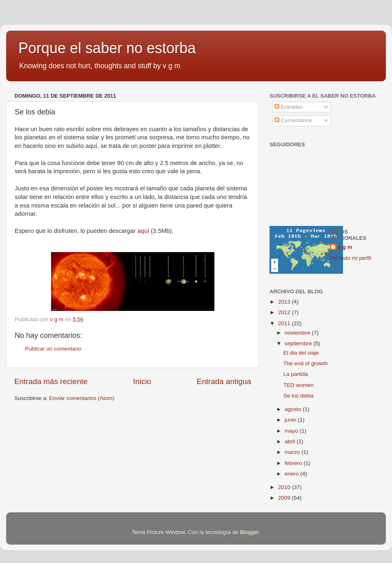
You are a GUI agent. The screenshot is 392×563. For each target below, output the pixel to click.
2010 (285, 487)
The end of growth (306, 363)
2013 (285, 302)
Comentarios (293, 120)
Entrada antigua (224, 381)
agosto (294, 409)
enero (292, 474)
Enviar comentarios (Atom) (82, 398)
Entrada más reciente (51, 381)
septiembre (299, 343)
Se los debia (298, 396)
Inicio (142, 381)
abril (291, 441)
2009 (285, 498)
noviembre (298, 333)
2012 (285, 312)
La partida (296, 374)
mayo (292, 431)
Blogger (249, 532)
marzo (293, 452)
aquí (143, 231)
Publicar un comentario (53, 349)
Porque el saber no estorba (107, 48)
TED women (298, 385)
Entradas (289, 107)
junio (291, 420)
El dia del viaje (301, 353)
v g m (345, 247)
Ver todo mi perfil (351, 258)
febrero (294, 463)
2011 (285, 323)
